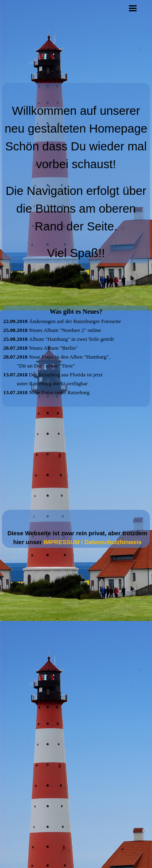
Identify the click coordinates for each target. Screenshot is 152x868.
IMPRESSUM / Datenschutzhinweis (93, 542)
